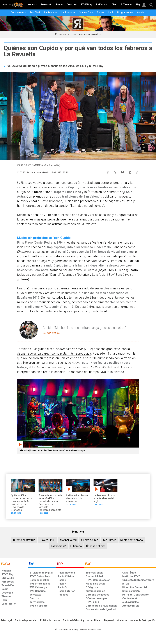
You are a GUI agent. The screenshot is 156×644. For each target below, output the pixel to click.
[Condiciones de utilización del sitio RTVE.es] (6, 620)
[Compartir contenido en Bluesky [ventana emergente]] (122, 172)
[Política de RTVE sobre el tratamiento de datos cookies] (50, 620)
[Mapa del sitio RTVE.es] (109, 620)
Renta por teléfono (132, 540)
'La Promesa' (58, 546)
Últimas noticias (96, 546)
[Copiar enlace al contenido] (137, 172)
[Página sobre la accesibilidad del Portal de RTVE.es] (94, 620)
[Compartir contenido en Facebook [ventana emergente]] (108, 172)
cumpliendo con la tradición (117, 358)
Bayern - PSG (48, 540)
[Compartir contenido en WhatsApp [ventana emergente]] (130, 172)
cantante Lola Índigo (54, 311)
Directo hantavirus (24, 540)
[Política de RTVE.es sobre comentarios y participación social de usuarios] (143, 620)
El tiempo (76, 546)
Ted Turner (109, 540)
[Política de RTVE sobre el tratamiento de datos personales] (26, 620)
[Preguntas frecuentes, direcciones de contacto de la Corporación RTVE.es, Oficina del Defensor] (122, 620)
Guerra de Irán (90, 540)
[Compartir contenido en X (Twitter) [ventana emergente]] (115, 172)
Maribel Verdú (68, 540)
